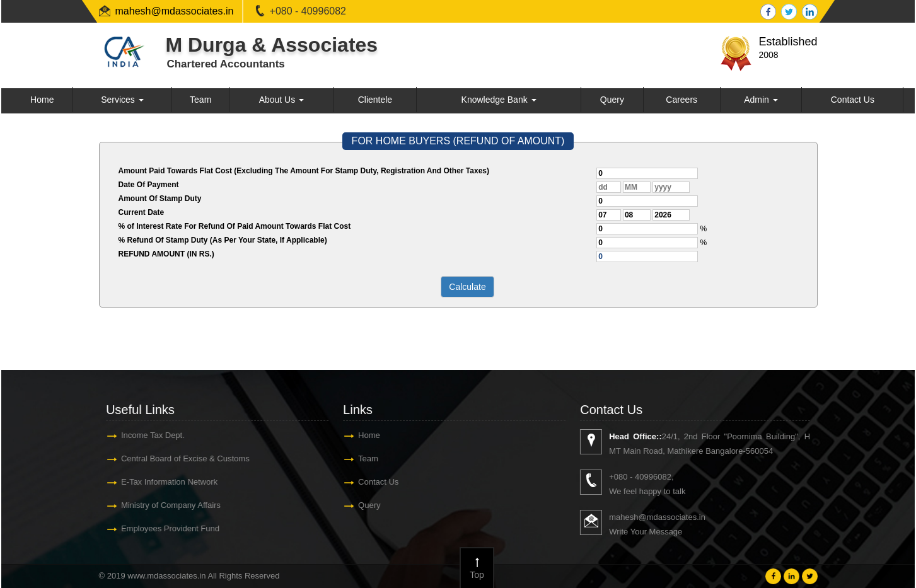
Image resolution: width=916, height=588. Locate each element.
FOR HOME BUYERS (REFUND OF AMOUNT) (458, 141)
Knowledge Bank (499, 100)
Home (42, 100)
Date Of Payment (149, 185)
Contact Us (853, 100)
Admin (761, 100)
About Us (281, 100)
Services (122, 100)
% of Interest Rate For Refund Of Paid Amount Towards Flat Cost (235, 226)
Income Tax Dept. (152, 435)
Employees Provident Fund (170, 528)
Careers (681, 100)
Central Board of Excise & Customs (185, 458)
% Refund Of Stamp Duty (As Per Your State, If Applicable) (223, 240)
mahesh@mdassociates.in (175, 11)
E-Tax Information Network (169, 482)
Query (612, 100)
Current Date (142, 212)
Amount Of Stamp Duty (160, 199)
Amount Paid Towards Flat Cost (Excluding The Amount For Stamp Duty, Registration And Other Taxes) (304, 171)
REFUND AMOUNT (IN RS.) (166, 254)
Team (200, 100)
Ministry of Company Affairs (170, 505)
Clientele (375, 100)
